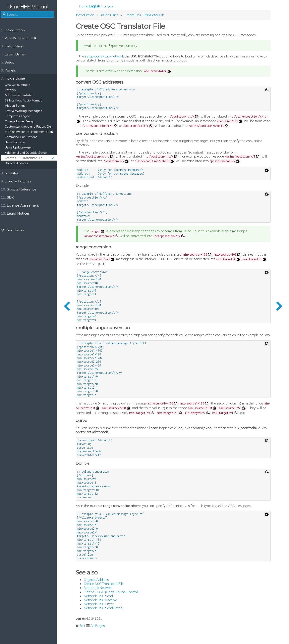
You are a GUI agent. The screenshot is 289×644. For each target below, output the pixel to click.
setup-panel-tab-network (108, 56)
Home (87, 6)
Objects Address (100, 589)
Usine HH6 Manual (30, 6)
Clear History (15, 230)
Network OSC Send (102, 606)
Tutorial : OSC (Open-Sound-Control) (115, 602)
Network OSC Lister (102, 614)
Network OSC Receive (104, 610)
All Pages (101, 635)
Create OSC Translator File (107, 593)
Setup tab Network (102, 597)
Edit (86, 635)
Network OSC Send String (107, 618)
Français (111, 6)
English (98, 6)
